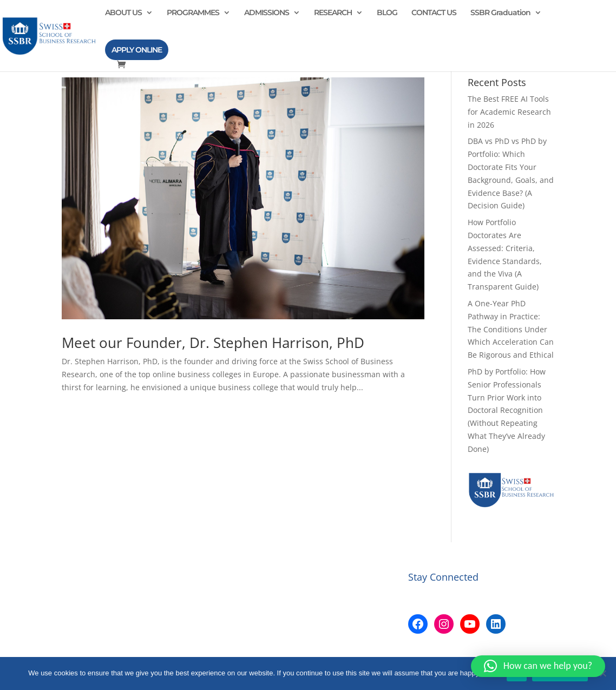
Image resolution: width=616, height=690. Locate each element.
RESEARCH (333, 13)
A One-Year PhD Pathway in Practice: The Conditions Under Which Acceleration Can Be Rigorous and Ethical (511, 329)
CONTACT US (434, 13)
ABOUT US (123, 13)
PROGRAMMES (193, 13)
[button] (538, 666)
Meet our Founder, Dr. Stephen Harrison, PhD (213, 343)
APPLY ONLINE (137, 50)
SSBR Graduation (500, 13)
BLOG (387, 13)
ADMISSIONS (267, 13)
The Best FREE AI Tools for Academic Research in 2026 (509, 112)
